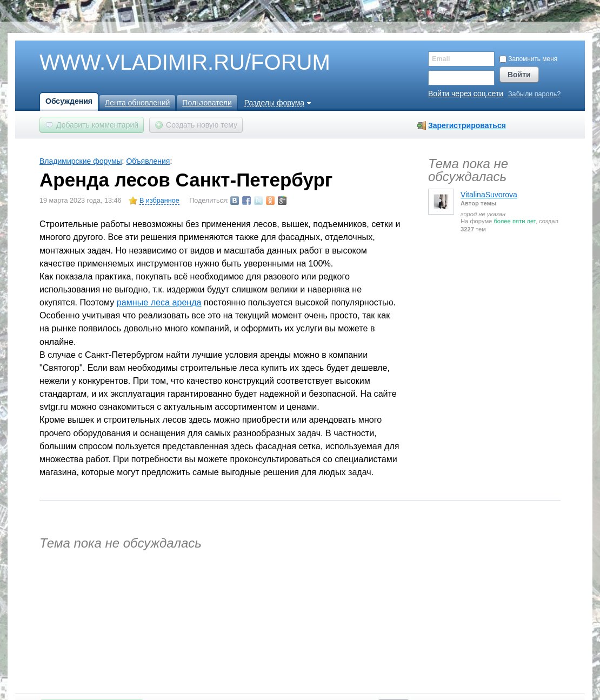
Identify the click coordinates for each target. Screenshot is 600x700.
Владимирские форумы (81, 161)
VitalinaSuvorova (489, 195)
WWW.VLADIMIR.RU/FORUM (166, 63)
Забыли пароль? (534, 94)
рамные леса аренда (159, 302)
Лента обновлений (137, 103)
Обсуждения (69, 101)
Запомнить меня (528, 59)
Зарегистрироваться (467, 125)
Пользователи (207, 103)
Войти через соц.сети (466, 94)
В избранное (159, 201)
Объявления (148, 161)
